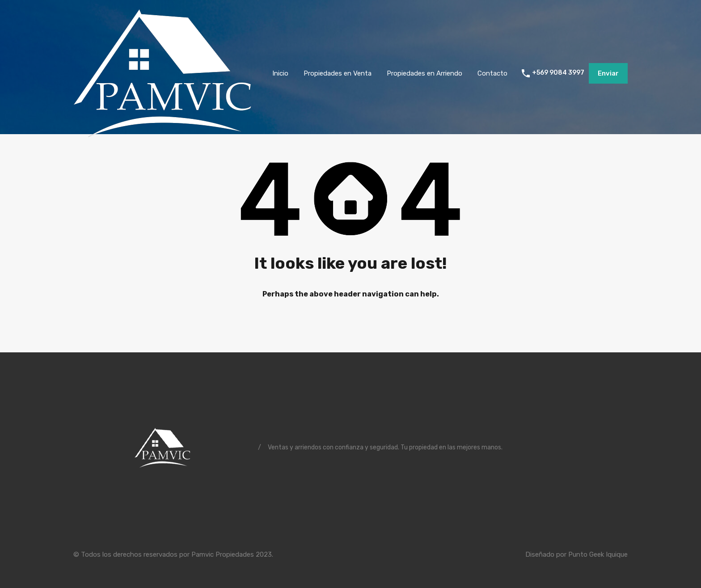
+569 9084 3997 (558, 73)
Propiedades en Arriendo (424, 73)
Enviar (608, 73)
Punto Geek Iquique (598, 554)
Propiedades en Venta (338, 73)
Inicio (280, 73)
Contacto (492, 73)
